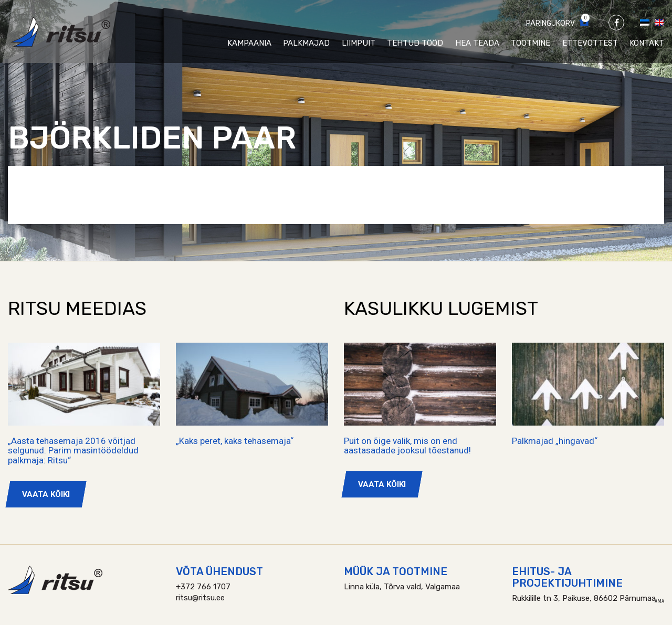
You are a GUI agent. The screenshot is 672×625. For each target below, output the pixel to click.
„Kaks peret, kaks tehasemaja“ (235, 441)
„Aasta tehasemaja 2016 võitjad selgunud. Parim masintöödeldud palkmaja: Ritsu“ (73, 451)
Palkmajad (306, 43)
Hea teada (477, 43)
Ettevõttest (590, 43)
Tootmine (531, 43)
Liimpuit (359, 43)
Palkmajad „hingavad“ (555, 441)
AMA (659, 601)
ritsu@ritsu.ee (200, 598)
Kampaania (249, 43)
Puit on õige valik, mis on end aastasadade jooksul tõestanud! (407, 446)
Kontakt (647, 43)
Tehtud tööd (415, 43)
